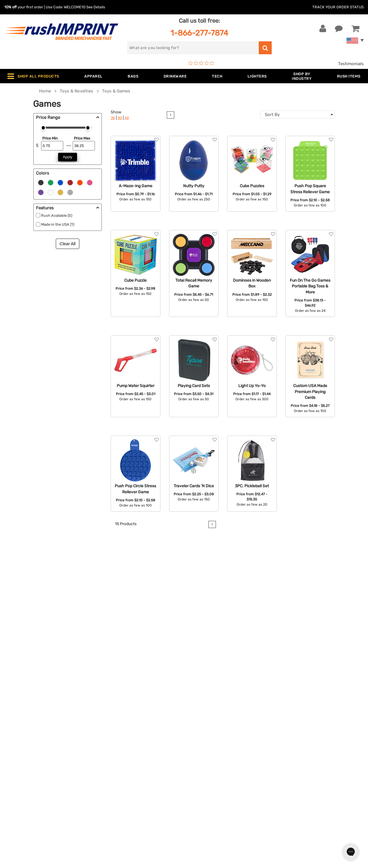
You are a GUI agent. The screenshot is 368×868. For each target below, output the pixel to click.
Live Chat (23, 723)
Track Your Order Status (338, 7)
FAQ (192, 741)
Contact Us (23, 714)
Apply (68, 157)
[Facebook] (282, 766)
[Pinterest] (308, 766)
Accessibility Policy (208, 776)
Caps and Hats (113, 793)
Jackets (107, 723)
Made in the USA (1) (58, 224)
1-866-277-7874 (199, 33)
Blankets (107, 784)
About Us (198, 714)
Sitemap (197, 784)
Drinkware (109, 741)
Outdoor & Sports (116, 758)
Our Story (198, 723)
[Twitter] (291, 766)
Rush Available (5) (57, 215)
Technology (110, 749)
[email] (314, 717)
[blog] (300, 766)
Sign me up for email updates (314, 729)
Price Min (50, 138)
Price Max (82, 138)
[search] (193, 48)
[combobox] (298, 115)
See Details (96, 7)
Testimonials (351, 64)
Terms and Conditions (210, 758)
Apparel (106, 714)
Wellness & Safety (116, 767)
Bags (104, 732)
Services (197, 732)
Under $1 (108, 802)
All (127, 118)
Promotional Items (117, 776)
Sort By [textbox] (272, 115)
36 (113, 118)
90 (120, 118)
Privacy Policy (203, 767)
